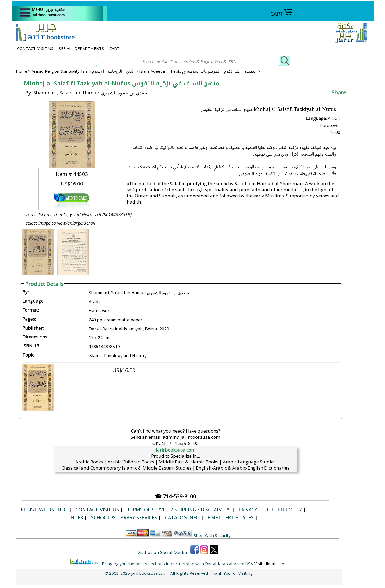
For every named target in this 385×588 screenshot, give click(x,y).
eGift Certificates (231, 517)
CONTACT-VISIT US (35, 48)
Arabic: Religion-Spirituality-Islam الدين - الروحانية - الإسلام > (85, 71)
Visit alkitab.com (270, 564)
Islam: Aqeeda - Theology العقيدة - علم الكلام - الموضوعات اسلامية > (200, 71)
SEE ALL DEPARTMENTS (81, 48)
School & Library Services (124, 517)
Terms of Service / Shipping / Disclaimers (179, 510)
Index (76, 517)
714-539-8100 (184, 443)
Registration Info (44, 510)
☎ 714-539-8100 (175, 496)
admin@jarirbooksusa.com (191, 437)
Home (21, 71)
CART (281, 14)
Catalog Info (182, 517)
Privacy (248, 510)
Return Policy (284, 510)
